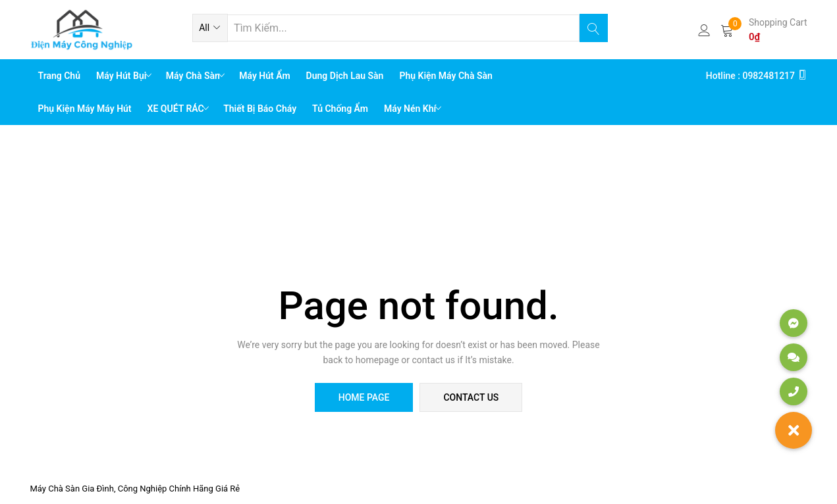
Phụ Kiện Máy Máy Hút (85, 109)
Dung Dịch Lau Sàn (345, 76)
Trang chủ (60, 76)
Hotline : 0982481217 (757, 76)
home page (364, 397)
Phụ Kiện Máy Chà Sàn (445, 76)
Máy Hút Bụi (122, 76)
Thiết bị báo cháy (260, 109)
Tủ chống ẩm (340, 109)
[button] (210, 28)
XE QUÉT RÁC (177, 109)
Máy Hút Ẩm (264, 76)
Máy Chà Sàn (194, 76)
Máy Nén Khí (411, 109)
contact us (471, 397)
